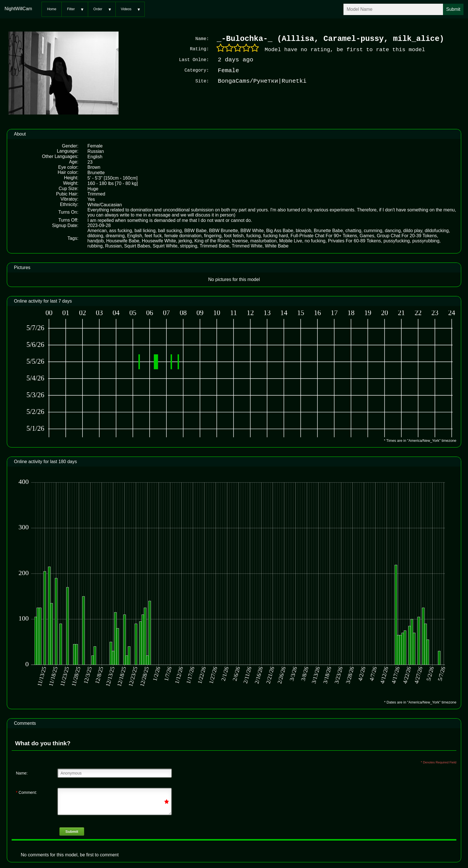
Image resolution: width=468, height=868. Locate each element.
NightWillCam (18, 9)
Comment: (26, 792)
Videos (126, 9)
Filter (71, 9)
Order (98, 9)
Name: (22, 773)
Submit (72, 831)
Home (52, 9)
